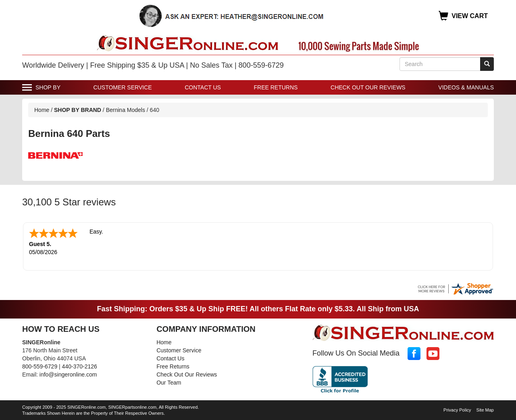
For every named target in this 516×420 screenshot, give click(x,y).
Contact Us (203, 87)
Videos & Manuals (466, 87)
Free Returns (276, 87)
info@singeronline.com (68, 374)
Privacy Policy (457, 409)
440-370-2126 (80, 366)
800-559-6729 (40, 366)
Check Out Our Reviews (368, 87)
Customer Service (123, 87)
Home (42, 110)
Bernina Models (126, 110)
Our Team (169, 382)
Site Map (485, 409)
